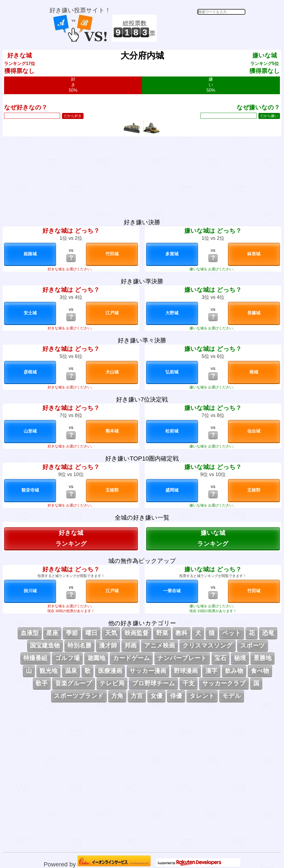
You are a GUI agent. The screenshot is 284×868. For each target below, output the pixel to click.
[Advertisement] (202, 28)
